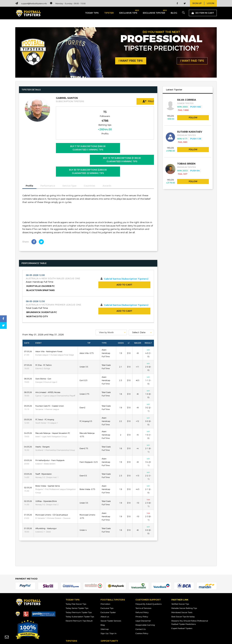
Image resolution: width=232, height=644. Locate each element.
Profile (29, 155)
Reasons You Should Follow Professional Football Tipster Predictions (190, 592)
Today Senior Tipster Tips (77, 578)
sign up (197, 3)
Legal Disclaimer (143, 590)
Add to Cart (124, 255)
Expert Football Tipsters (182, 598)
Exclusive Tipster (108, 582)
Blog (103, 595)
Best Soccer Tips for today (183, 586)
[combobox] (111, 302)
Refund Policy (142, 582)
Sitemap (105, 599)
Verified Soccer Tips (180, 574)
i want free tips (131, 61)
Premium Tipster (74, 623)
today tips (92, 13)
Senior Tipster (72, 619)
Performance (48, 156)
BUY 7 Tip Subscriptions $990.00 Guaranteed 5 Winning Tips (79, 129)
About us (105, 586)
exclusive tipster (154, 12)
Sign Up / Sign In (109, 603)
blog (174, 13)
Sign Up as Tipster (109, 615)
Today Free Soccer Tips (76, 574)
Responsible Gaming (145, 595)
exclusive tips (128, 12)
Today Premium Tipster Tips (79, 582)
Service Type (69, 156)
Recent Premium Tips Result (79, 590)
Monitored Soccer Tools (182, 582)
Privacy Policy (142, 586)
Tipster (109, 13)
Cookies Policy (142, 603)
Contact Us (141, 599)
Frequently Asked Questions (148, 574)
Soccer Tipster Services (111, 590)
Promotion (105, 574)
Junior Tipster (72, 615)
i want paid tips (192, 61)
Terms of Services (143, 578)
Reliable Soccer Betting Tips (184, 578)
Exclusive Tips (107, 578)
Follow (139, 101)
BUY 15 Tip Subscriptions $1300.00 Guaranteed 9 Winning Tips (131, 129)
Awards (107, 156)
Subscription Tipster (75, 627)
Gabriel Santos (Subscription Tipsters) (126, 249)
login (211, 3)
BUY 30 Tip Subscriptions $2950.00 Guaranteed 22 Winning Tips (79, 141)
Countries (89, 156)
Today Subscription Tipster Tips (80, 586)
